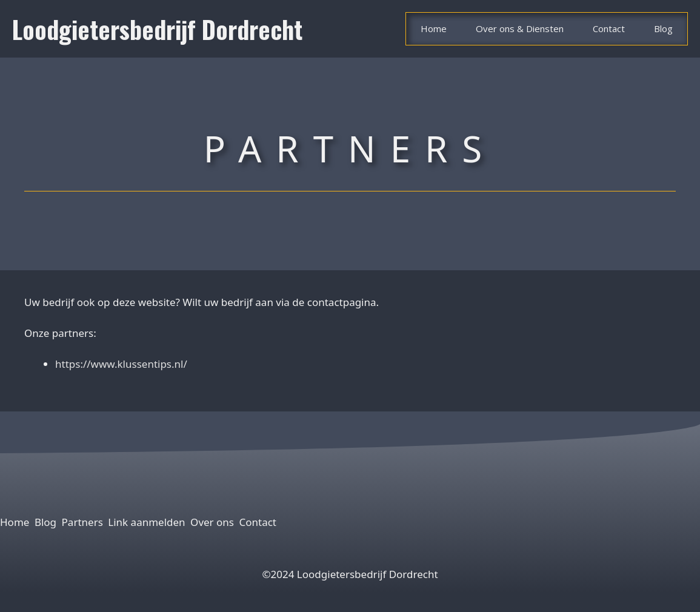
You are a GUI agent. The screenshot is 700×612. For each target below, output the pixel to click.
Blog (663, 28)
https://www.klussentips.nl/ (121, 364)
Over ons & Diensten (520, 28)
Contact (609, 28)
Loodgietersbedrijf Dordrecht (157, 29)
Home (434, 28)
